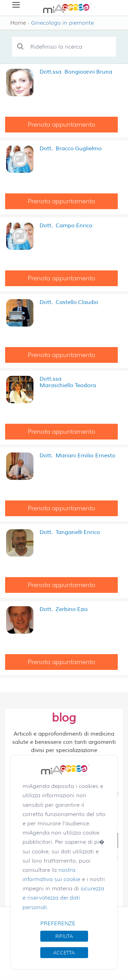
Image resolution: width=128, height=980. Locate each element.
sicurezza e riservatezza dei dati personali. (63, 898)
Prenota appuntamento (61, 125)
